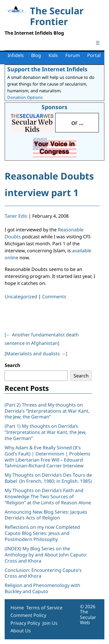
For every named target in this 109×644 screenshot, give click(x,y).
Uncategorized (21, 297)
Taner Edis (16, 216)
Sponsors (54, 107)
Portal (94, 55)
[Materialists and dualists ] (36, 354)
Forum (73, 55)
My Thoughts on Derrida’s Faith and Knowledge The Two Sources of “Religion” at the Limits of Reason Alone (48, 496)
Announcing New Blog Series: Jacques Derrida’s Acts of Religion (46, 515)
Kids (53, 55)
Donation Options (25, 97)
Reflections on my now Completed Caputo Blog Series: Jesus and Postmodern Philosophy (42, 533)
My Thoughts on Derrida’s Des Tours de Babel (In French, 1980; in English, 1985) (48, 478)
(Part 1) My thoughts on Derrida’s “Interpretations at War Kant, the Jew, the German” (45, 432)
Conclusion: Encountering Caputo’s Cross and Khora (43, 573)
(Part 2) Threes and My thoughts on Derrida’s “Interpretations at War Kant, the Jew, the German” (47, 411)
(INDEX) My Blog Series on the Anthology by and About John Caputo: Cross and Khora (46, 555)
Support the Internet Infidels (47, 69)
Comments (54, 297)
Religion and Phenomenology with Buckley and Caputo (42, 588)
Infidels (16, 55)
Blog (36, 55)
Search (12, 365)
